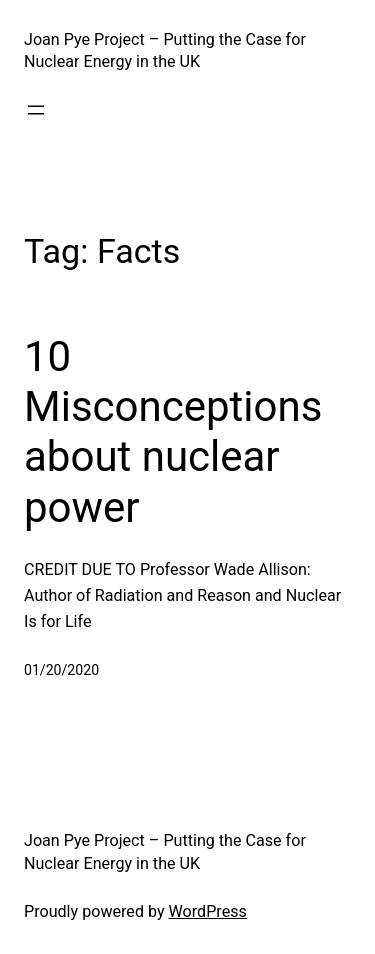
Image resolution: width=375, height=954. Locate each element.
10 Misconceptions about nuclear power (173, 432)
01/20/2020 (61, 670)
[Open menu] (36, 110)
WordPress (208, 911)
